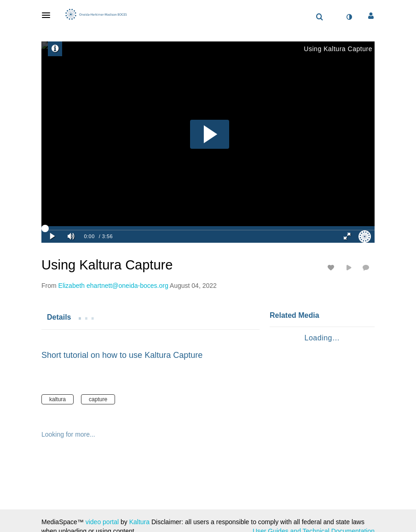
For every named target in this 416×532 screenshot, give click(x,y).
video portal (102, 522)
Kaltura (139, 522)
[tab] (59, 317)
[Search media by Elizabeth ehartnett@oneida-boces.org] (113, 286)
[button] (49, 15)
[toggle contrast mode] (349, 17)
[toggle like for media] (332, 267)
